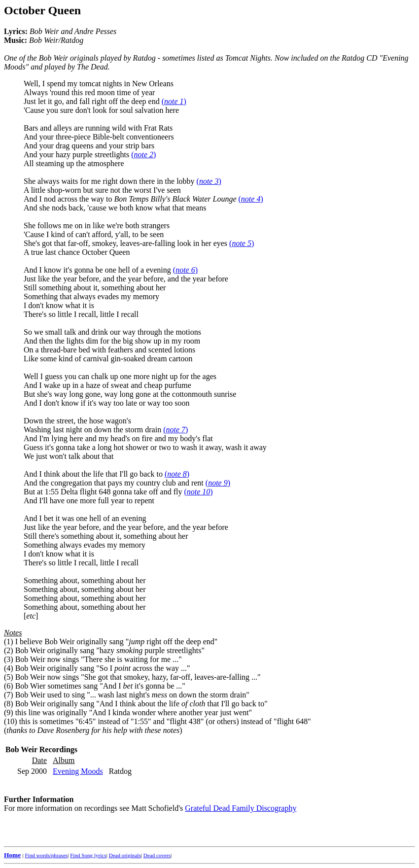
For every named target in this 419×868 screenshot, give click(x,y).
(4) (9, 668)
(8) (9, 704)
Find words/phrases (46, 855)
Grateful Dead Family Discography (241, 808)
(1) (9, 642)
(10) (11, 721)
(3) (9, 659)
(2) (9, 650)
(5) (9, 677)
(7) (9, 695)
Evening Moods (78, 771)
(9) (9, 712)
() (174, 101)
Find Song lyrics (88, 855)
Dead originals (125, 855)
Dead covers (157, 855)
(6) (9, 686)
